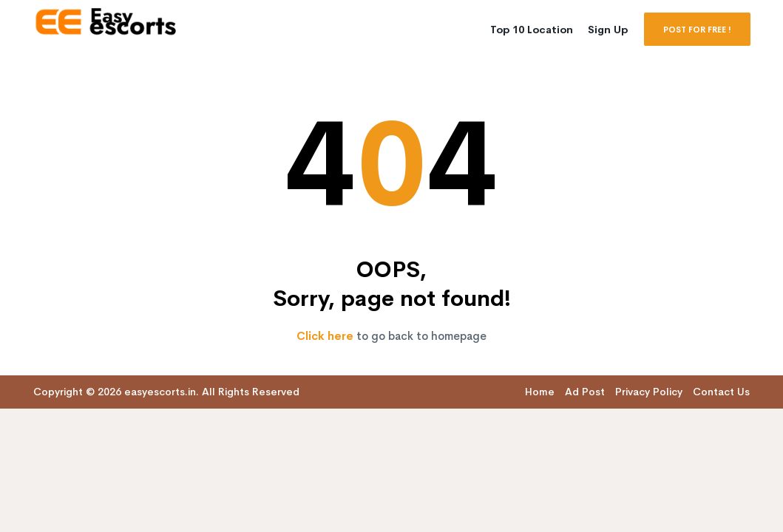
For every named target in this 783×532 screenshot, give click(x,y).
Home (540, 392)
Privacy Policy (649, 392)
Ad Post (585, 392)
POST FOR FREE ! (697, 30)
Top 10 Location (532, 30)
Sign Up (608, 30)
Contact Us (721, 392)
